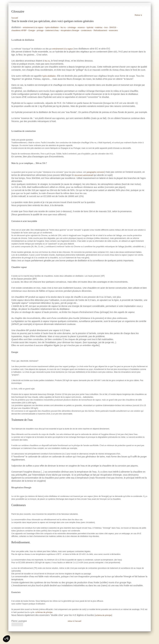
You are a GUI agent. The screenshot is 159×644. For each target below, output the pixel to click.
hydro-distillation (52, 28)
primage (40, 30)
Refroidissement (100, 30)
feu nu (63, 28)
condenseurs (86, 30)
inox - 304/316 (110, 28)
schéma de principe (103, 615)
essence (81, 28)
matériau (99, 28)
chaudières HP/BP (19, 30)
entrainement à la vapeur (33, 28)
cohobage (72, 28)
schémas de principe (44, 612)
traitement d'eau (52, 30)
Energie (32, 30)
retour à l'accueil (75, 621)
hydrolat (90, 28)
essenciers (113, 30)
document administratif (84, 175)
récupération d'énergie (70, 30)
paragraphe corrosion (95, 172)
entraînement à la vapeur (63, 49)
